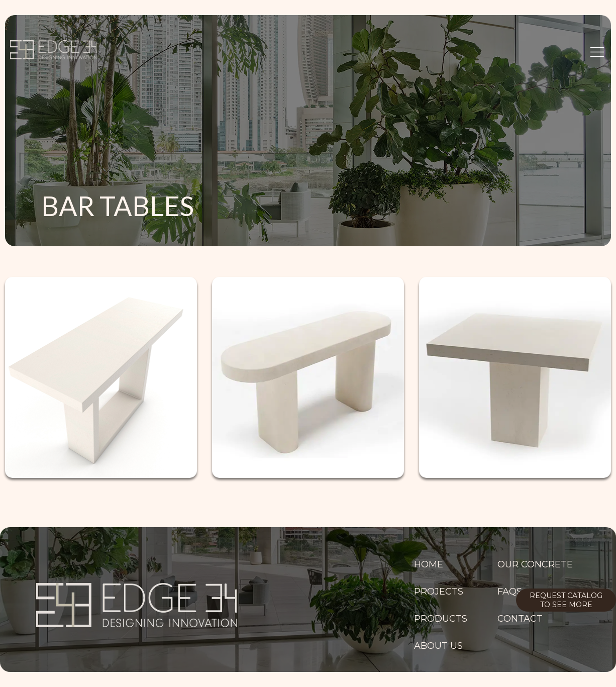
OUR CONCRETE (535, 564)
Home (429, 564)
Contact (520, 619)
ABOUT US (438, 646)
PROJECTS (439, 592)
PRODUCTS (441, 619)
